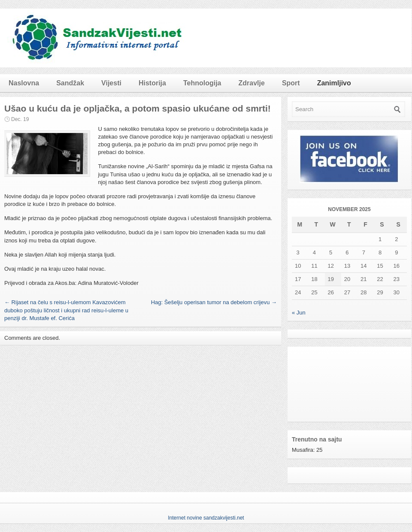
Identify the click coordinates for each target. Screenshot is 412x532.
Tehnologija (202, 83)
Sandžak (70, 83)
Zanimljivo (334, 83)
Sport (291, 83)
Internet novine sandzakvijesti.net (206, 518)
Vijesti (111, 83)
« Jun (299, 313)
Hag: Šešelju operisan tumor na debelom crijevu (214, 302)
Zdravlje (252, 83)
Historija (152, 83)
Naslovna (24, 83)
